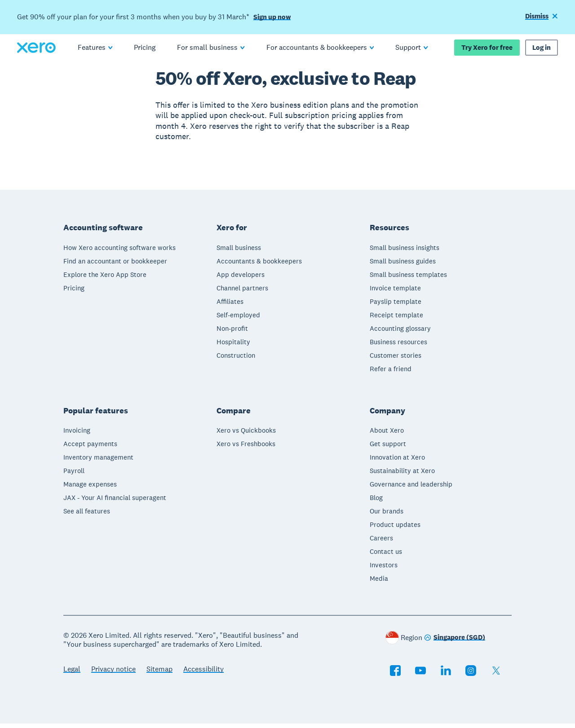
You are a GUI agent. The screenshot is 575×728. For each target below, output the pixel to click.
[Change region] (455, 642)
